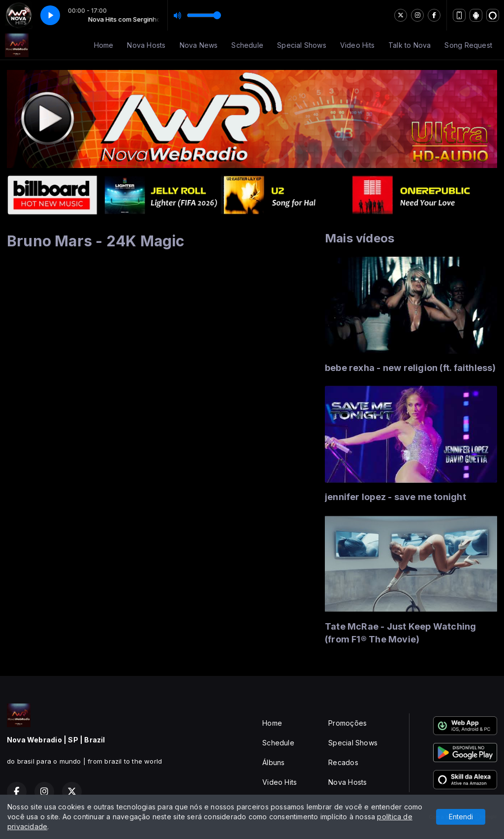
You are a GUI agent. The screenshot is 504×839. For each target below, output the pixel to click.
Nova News (199, 45)
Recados (343, 762)
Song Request (468, 45)
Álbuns (273, 762)
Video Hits (357, 45)
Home (104, 45)
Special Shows (302, 45)
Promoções (347, 723)
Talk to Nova (410, 45)
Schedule (247, 45)
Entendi (461, 817)
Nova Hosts (146, 45)
